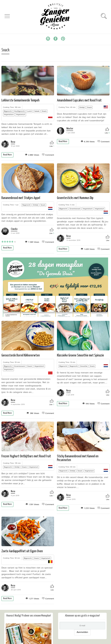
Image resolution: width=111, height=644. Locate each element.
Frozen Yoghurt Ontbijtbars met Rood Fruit (26, 411)
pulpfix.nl (64, 638)
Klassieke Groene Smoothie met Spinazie (80, 311)
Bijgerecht (8, 111)
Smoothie (84, 321)
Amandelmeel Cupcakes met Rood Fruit (79, 100)
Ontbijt (82, 107)
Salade (37, 111)
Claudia (21, 229)
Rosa (13, 142)
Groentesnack (75, 209)
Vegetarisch (21, 115)
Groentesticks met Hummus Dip (75, 198)
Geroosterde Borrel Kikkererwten (21, 311)
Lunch (29, 111)
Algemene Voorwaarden (21, 631)
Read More (7, 155)
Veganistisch (9, 115)
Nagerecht (26, 205)
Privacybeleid (47, 631)
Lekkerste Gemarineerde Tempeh (20, 100)
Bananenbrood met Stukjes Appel (21, 198)
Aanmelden (82, 590)
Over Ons (63, 631)
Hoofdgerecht (19, 111)
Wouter (70, 129)
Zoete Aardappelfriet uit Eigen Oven (22, 509)
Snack (44, 111)
